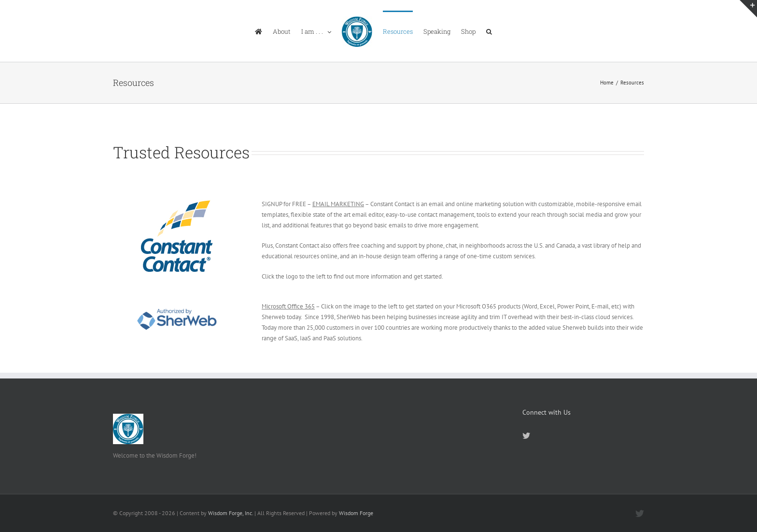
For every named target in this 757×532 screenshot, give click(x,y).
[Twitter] (526, 435)
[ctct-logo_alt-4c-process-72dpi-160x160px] (177, 202)
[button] (489, 31)
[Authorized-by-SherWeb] (177, 304)
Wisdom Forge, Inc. (231, 513)
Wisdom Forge (356, 513)
